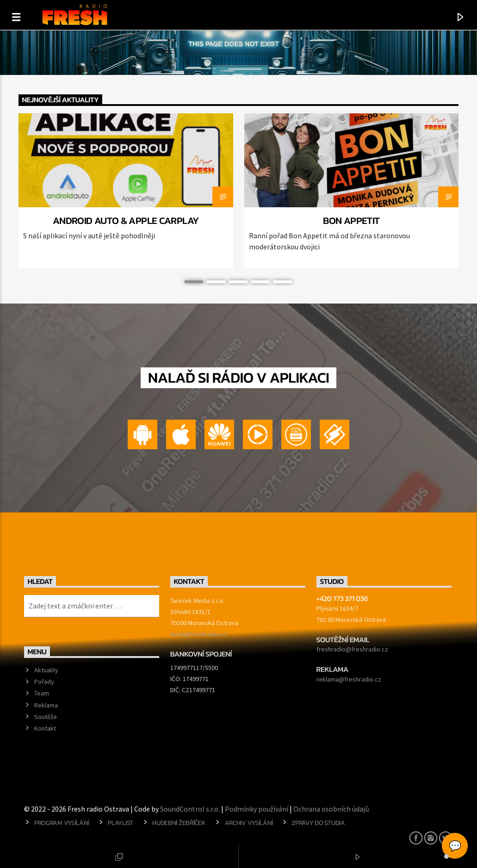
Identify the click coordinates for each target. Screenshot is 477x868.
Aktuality (46, 670)
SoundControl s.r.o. (190, 809)
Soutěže (46, 717)
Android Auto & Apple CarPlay (126, 220)
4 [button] (260, 282)
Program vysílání (62, 823)
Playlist (121, 823)
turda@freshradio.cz (199, 634)
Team (42, 693)
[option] (126, 191)
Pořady (44, 682)
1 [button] (194, 282)
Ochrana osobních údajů (331, 809)
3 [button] (238, 282)
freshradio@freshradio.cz (352, 649)
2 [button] (216, 282)
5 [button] (283, 282)
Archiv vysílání (249, 823)
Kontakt (45, 728)
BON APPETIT (351, 220)
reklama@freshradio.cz (349, 679)
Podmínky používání (257, 809)
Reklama (46, 705)
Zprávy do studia (318, 823)
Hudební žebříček (179, 823)
